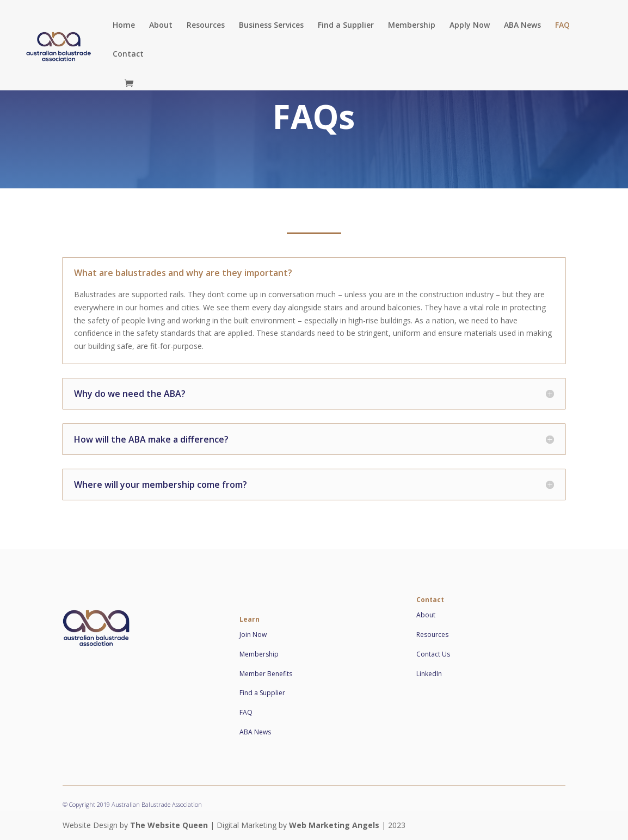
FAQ (562, 26)
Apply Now (470, 26)
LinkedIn (429, 674)
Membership (412, 26)
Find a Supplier (346, 26)
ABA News (522, 26)
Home (124, 26)
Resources (206, 26)
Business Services (271, 26)
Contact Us (433, 654)
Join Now (253, 634)
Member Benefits (266, 674)
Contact (128, 54)
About (161, 26)
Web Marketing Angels (334, 825)
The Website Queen (169, 825)
